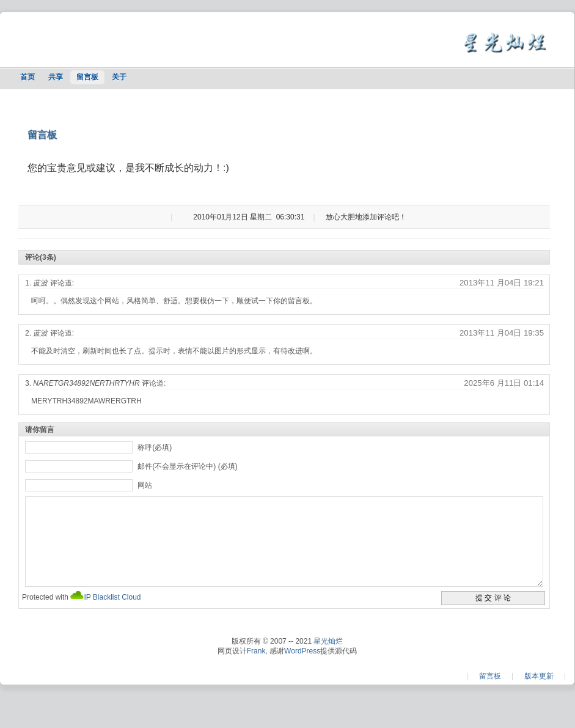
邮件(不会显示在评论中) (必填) (187, 466)
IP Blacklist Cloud (112, 616)
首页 (27, 77)
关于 (119, 77)
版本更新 (539, 694)
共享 (56, 77)
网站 (145, 485)
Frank (256, 669)
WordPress (302, 669)
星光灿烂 (328, 660)
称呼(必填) (155, 447)
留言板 (87, 77)
